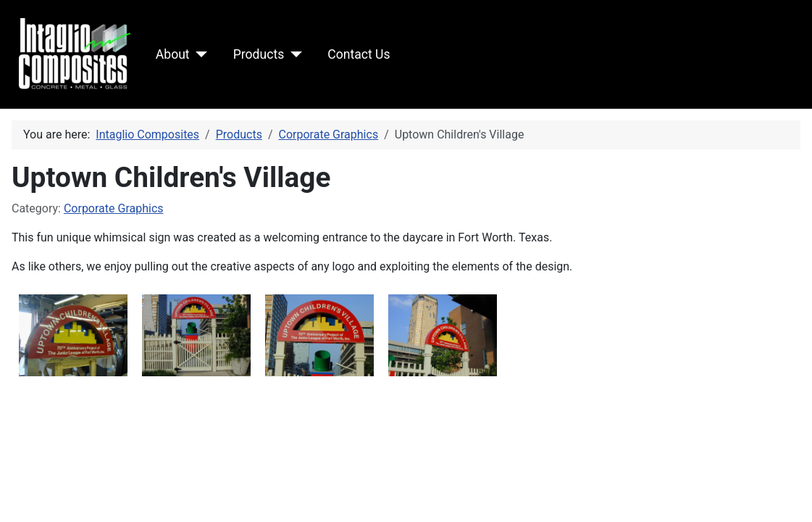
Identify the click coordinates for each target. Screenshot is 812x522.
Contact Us (359, 54)
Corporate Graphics (114, 208)
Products (259, 54)
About (173, 54)
